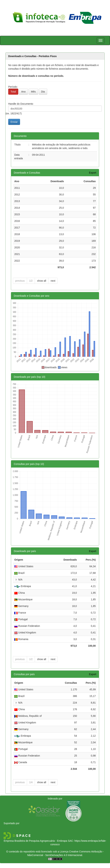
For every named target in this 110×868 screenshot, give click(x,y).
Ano (23, 92)
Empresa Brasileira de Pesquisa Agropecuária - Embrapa (36, 841)
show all (42, 281)
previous (20, 281)
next (53, 281)
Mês (33, 92)
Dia (43, 92)
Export (93, 173)
